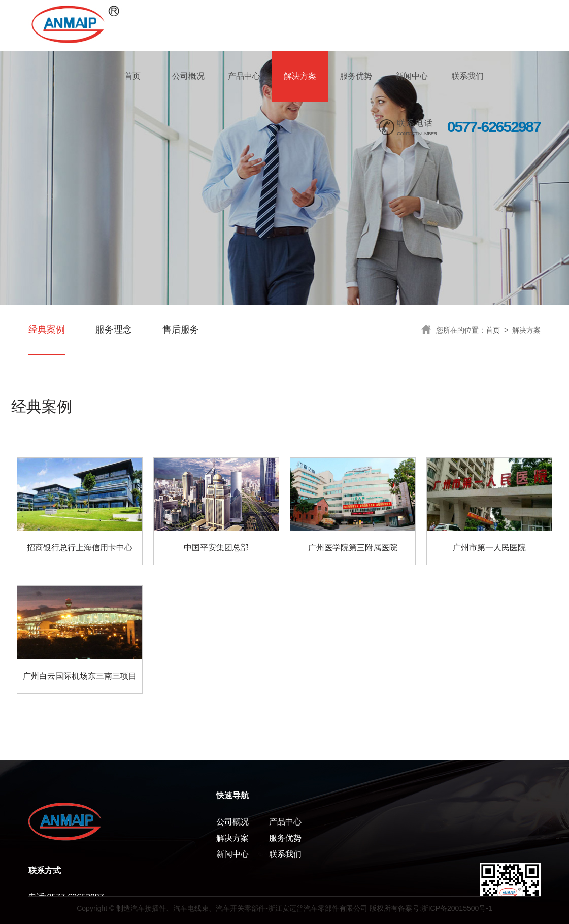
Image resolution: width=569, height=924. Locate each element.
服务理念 (114, 329)
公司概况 (188, 76)
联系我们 (467, 76)
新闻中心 (412, 76)
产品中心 (244, 76)
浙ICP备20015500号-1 (457, 908)
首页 (132, 76)
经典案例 (47, 329)
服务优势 (356, 76)
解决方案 (300, 76)
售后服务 (181, 329)
